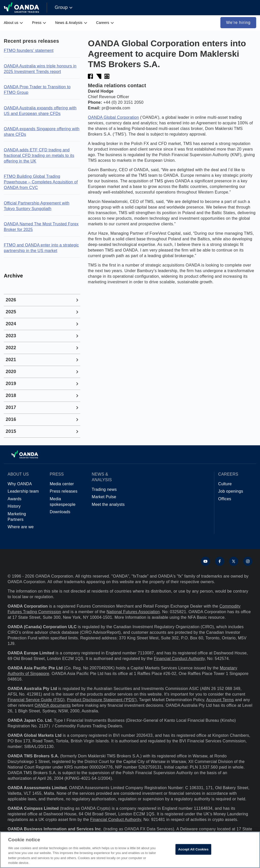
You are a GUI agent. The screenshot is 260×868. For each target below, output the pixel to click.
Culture (225, 484)
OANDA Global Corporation (113, 117)
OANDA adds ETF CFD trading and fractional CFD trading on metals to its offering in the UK (39, 156)
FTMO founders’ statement (29, 50)
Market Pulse (104, 497)
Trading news (104, 489)
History (14, 506)
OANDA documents (53, 705)
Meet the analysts (108, 504)
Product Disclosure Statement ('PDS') (102, 700)
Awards (15, 499)
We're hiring (238, 23)
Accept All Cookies (193, 849)
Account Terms (220, 700)
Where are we (21, 527)
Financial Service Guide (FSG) (36, 700)
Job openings (231, 491)
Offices (225, 499)
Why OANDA (20, 484)
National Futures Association (133, 612)
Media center (62, 484)
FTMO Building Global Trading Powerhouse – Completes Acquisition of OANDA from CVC (41, 182)
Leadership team (23, 491)
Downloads (60, 512)
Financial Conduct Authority (179, 659)
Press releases (64, 491)
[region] (130, 850)
